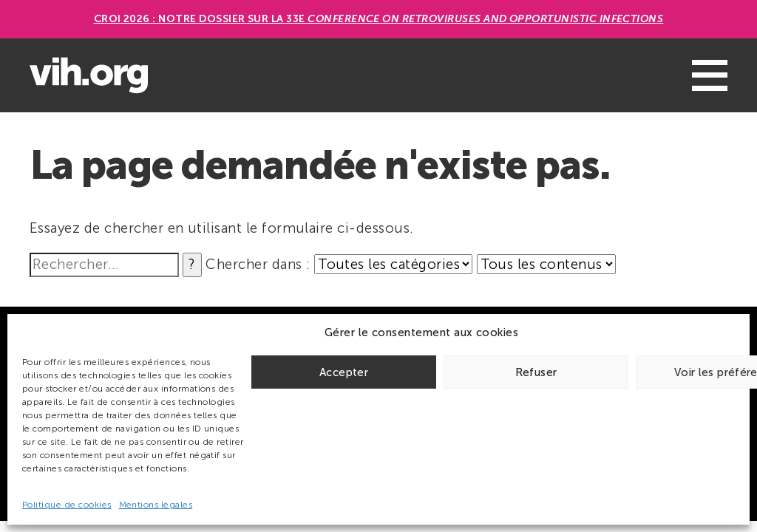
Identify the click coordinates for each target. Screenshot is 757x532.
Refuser (536, 372)
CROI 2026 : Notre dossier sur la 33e (379, 19)
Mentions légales (156, 505)
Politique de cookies (67, 505)
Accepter (344, 372)
